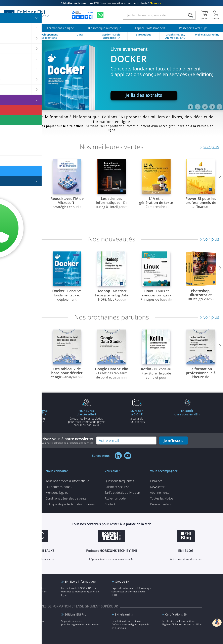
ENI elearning (124, 614)
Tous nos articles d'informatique (67, 481)
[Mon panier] (205, 15)
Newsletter (157, 487)
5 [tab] (219, 107)
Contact (110, 504)
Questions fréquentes (119, 481)
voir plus (211, 147)
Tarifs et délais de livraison (122, 492)
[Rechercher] (191, 15)
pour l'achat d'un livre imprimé (36, 416)
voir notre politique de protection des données (68, 443)
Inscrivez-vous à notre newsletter (64, 440)
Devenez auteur (161, 504)
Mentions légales (57, 492)
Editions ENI (27, 15)
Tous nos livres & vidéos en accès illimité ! (112, 3)
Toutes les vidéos (162, 498)
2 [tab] (198, 107)
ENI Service (22, 614)
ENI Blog (20, 581)
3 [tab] (205, 107)
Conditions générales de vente (66, 498)
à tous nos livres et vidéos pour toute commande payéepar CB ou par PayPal (86, 418)
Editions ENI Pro (75, 614)
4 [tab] (212, 107)
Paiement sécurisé (117, 487)
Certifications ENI (177, 614)
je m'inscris (173, 441)
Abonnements (160, 492)
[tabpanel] (111, 75)
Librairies (156, 481)
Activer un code (115, 498)
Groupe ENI (123, 581)
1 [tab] (190, 107)
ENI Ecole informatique (80, 581)
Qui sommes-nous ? (59, 487)
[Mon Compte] (215, 15)
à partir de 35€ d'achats (137, 416)
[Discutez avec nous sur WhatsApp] (100, 15)
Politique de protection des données (70, 504)
